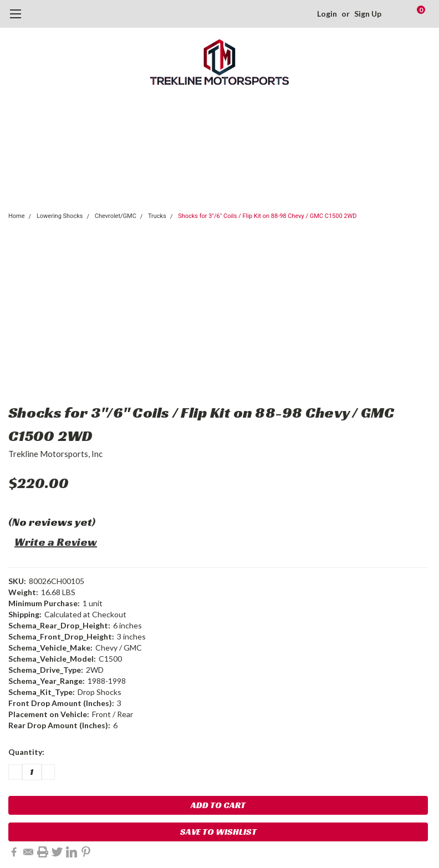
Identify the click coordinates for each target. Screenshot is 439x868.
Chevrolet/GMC (116, 216)
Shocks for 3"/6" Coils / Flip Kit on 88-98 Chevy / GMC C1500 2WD (267, 216)
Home (17, 216)
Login (327, 14)
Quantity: (26, 752)
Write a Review (56, 542)
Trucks (157, 216)
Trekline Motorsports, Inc (55, 454)
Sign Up (368, 14)
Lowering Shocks (60, 216)
